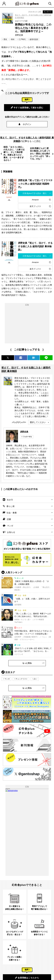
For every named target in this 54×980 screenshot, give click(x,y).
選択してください (38, 422)
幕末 (13, 39)
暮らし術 (11, 506)
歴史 (5, 39)
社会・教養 (12, 513)
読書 (9, 519)
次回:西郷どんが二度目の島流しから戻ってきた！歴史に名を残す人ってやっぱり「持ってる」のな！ (40, 154)
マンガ (10, 526)
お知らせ (11, 532)
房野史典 (24, 432)
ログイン (27, 124)
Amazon (35, 200)
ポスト (48, 12)
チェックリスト (22, 679)
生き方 (10, 500)
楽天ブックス (35, 206)
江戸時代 (22, 39)
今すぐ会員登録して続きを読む (27, 107)
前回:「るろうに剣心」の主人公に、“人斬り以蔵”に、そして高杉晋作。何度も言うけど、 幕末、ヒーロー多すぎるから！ (14, 154)
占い (35, 679)
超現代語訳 (34, 39)
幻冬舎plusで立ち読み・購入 (35, 193)
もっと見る (27, 663)
